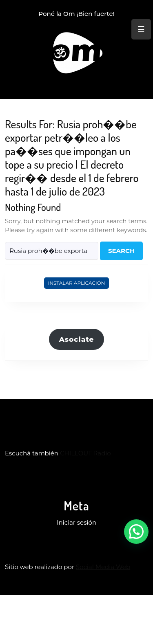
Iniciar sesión (76, 522)
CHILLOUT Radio (85, 453)
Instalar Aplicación (77, 283)
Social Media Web (103, 567)
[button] (136, 532)
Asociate (77, 339)
